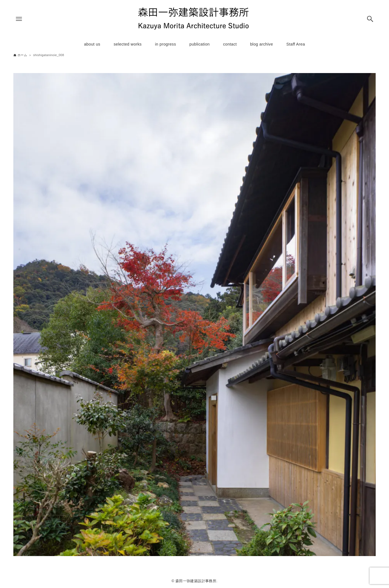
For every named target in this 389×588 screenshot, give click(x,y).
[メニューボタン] (19, 19)
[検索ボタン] (370, 19)
